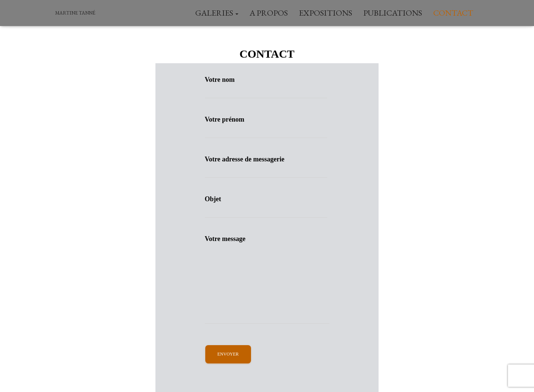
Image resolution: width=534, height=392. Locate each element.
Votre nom (266, 87)
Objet (266, 207)
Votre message (267, 279)
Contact (453, 13)
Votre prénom (266, 127)
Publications (393, 13)
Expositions (326, 13)
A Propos (269, 13)
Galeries (217, 13)
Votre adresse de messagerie (266, 167)
